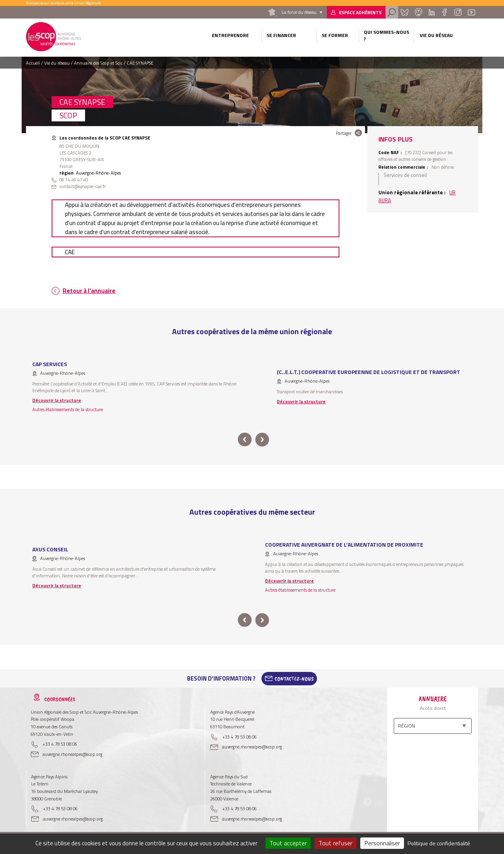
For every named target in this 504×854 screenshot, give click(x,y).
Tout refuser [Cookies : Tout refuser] (335, 843)
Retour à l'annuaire (89, 291)
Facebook (444, 12)
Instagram (458, 12)
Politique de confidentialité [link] (439, 843)
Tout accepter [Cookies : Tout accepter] (288, 843)
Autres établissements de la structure (68, 409)
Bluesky (404, 12)
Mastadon (418, 12)
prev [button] (245, 440)
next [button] (262, 440)
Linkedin (432, 12)
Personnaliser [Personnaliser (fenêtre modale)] (382, 843)
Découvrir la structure (57, 400)
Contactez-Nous (294, 679)
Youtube (472, 12)
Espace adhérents (360, 12)
